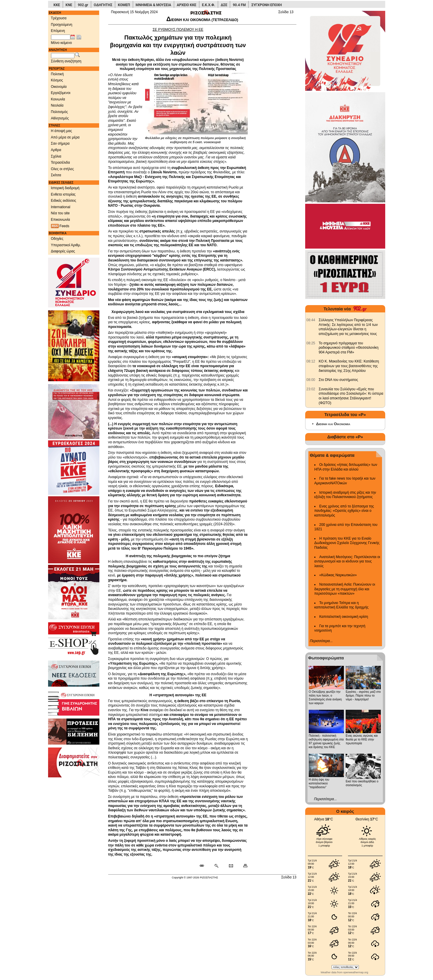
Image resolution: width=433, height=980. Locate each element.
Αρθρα (56, 150)
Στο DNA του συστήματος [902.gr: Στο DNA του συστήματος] (338, 380)
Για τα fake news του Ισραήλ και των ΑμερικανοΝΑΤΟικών (345, 481)
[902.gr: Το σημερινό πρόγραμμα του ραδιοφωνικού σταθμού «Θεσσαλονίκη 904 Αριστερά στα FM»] (311, 343)
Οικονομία (59, 87)
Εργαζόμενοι (61, 93)
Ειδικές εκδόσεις (64, 201)
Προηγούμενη (62, 25)
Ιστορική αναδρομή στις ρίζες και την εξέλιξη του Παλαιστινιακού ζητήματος (345, 495)
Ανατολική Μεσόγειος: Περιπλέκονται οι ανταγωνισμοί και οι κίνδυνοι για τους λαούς (347, 561)
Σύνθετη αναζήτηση (66, 61)
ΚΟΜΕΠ (124, 5)
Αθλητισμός (60, 118)
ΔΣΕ (224, 5)
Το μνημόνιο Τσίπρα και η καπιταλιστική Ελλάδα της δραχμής (341, 605)
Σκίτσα (56, 175)
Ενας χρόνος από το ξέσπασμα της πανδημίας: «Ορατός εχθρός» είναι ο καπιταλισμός (344, 511)
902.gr (83, 5)
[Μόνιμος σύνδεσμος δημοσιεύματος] (204, 866)
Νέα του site (60, 213)
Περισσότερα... (321, 641)
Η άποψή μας (62, 131)
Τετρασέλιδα (61, 163)
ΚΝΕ (69, 5)
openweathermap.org (356, 972)
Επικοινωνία (61, 220)
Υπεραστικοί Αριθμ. (66, 245)
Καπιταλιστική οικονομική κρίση (344, 617)
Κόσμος (57, 80)
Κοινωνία (58, 99)
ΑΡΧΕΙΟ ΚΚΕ (187, 5)
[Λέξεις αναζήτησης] (63, 56)
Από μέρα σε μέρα (65, 137)
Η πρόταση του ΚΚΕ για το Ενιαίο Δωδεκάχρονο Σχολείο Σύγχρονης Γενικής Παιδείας (347, 543)
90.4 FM (239, 5)
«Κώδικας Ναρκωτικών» (338, 575)
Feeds (60, 226)
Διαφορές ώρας (63, 251)
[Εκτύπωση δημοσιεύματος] (243, 866)
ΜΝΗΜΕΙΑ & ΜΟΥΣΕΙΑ (153, 5)
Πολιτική (57, 74)
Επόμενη (58, 31)
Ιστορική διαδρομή (65, 188)
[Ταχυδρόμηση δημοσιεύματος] (231, 866)
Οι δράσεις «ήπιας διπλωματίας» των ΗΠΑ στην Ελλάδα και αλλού (346, 467)
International (61, 207)
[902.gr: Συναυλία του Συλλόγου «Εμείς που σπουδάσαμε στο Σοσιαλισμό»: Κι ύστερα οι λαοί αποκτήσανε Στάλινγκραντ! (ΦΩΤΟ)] (311, 389)
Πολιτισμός (60, 112)
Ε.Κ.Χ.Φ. (209, 5)
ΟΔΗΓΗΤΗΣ (103, 5)
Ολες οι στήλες (62, 169)
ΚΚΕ (57, 5)
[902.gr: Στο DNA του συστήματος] (311, 380)
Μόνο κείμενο (62, 43)
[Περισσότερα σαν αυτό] (216, 866)
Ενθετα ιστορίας (63, 194)
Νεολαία (57, 105)
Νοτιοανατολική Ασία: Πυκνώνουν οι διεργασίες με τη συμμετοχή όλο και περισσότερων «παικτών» (345, 589)
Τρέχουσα (59, 18)
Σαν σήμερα (60, 143)
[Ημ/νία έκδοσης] (61, 37)
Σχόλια (56, 156)
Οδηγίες (57, 239)
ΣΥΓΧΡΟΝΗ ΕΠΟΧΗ (266, 5)
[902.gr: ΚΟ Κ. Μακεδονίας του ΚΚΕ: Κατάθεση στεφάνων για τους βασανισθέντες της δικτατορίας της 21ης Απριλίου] (311, 361)
